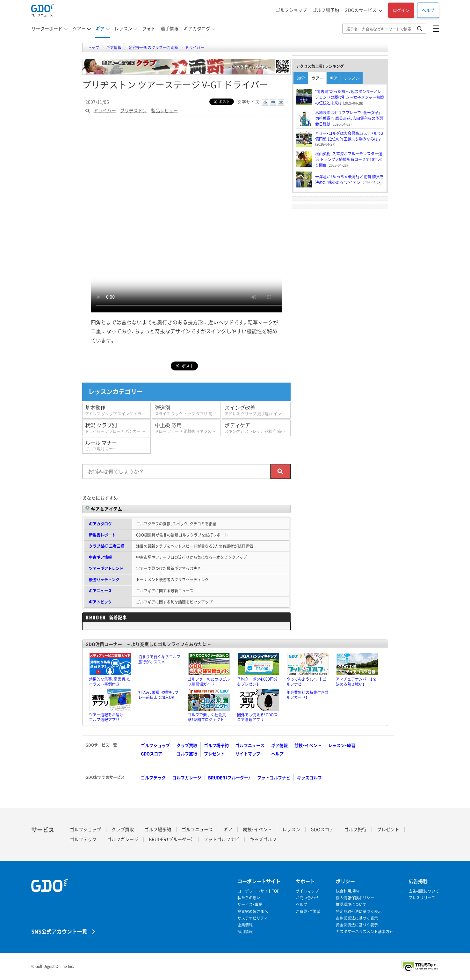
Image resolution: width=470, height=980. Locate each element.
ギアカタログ (197, 28)
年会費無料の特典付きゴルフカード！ (307, 695)
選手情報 (170, 28)
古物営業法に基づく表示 (357, 918)
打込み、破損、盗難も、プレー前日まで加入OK (158, 695)
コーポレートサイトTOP (258, 891)
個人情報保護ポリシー (355, 898)
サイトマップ (248, 753)
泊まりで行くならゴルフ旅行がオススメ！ (159, 659)
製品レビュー (164, 110)
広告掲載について (424, 891)
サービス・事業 (250, 905)
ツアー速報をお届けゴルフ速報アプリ (106, 717)
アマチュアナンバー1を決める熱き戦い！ (356, 682)
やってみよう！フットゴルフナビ (307, 682)
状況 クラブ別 (118, 428)
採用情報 (245, 932)
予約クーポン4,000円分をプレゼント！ (257, 682)
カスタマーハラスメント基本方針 (365, 932)
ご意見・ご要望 (308, 912)
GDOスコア (152, 753)
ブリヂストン (134, 110)
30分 (301, 78)
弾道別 (188, 410)
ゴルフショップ (291, 10)
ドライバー (105, 110)
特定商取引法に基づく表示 (359, 912)
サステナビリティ (253, 918)
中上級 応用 (188, 428)
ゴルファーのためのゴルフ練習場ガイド (209, 682)
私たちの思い (249, 898)
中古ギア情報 (100, 557)
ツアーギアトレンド (106, 568)
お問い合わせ (307, 898)
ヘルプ (428, 10)
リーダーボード (47, 28)
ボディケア (258, 428)
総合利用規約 (347, 891)
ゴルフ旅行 (187, 753)
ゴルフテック (153, 777)
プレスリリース (422, 898)
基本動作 (118, 410)
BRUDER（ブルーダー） (229, 777)
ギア (100, 28)
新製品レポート (102, 535)
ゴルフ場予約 (326, 10)
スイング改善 (258, 410)
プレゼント (214, 753)
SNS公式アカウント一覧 (59, 931)
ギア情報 (279, 745)
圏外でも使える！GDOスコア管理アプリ (257, 717)
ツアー (79, 28)
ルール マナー (117, 445)
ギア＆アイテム (106, 509)
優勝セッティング (104, 580)
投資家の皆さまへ (253, 912)
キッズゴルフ (309, 777)
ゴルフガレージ (187, 777)
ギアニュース (100, 591)
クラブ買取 (187, 745)
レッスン (123, 28)
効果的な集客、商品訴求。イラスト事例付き (110, 682)
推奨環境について (351, 905)
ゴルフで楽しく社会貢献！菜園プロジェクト (207, 717)
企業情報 (245, 925)
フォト (149, 28)
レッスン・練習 (342, 745)
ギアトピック (100, 602)
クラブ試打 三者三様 (107, 546)
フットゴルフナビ (274, 777)
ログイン (401, 10)
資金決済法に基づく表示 (357, 925)
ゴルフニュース (250, 745)
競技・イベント (308, 745)
